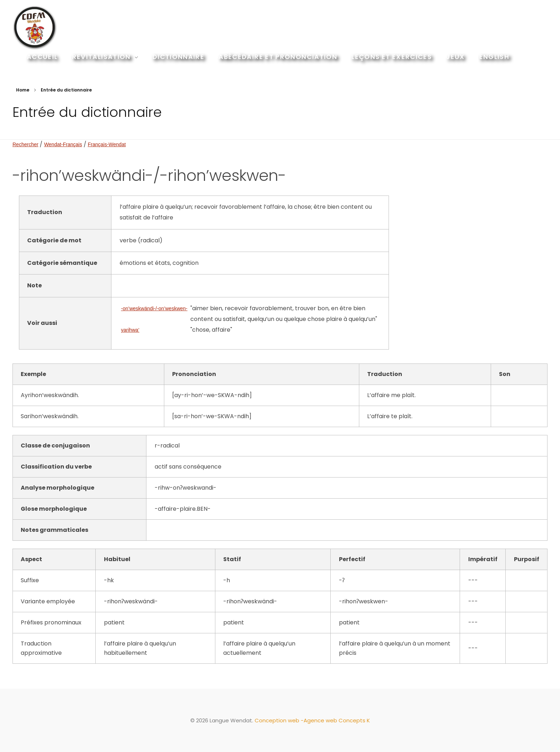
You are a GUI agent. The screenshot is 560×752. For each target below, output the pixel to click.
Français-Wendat (107, 144)
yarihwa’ (130, 330)
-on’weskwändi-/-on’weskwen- (154, 308)
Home (23, 90)
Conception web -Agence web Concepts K (312, 720)
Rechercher (25, 144)
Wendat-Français (63, 144)
